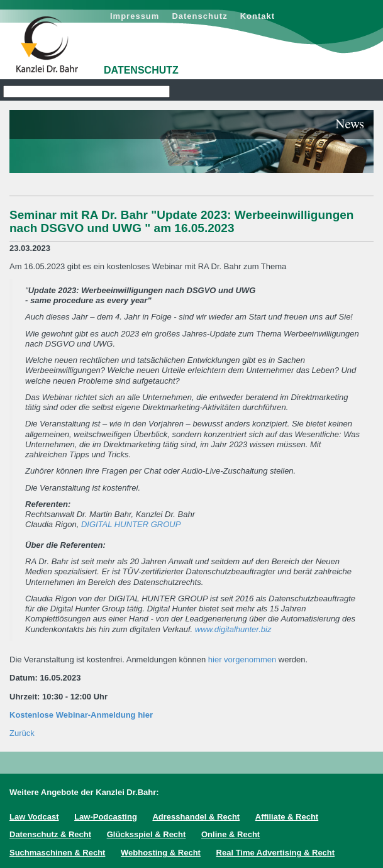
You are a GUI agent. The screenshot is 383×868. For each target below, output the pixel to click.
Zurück (22, 733)
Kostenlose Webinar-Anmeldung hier (81, 715)
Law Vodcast (34, 817)
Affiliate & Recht (287, 817)
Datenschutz (199, 16)
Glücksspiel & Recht (147, 834)
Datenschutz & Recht (50, 834)
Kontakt (258, 16)
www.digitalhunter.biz (233, 629)
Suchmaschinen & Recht (57, 853)
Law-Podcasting (106, 817)
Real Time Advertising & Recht (276, 853)
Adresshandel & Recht (196, 817)
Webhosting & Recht (161, 853)
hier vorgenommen (242, 659)
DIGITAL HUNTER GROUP (131, 524)
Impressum (135, 16)
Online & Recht (230, 834)
